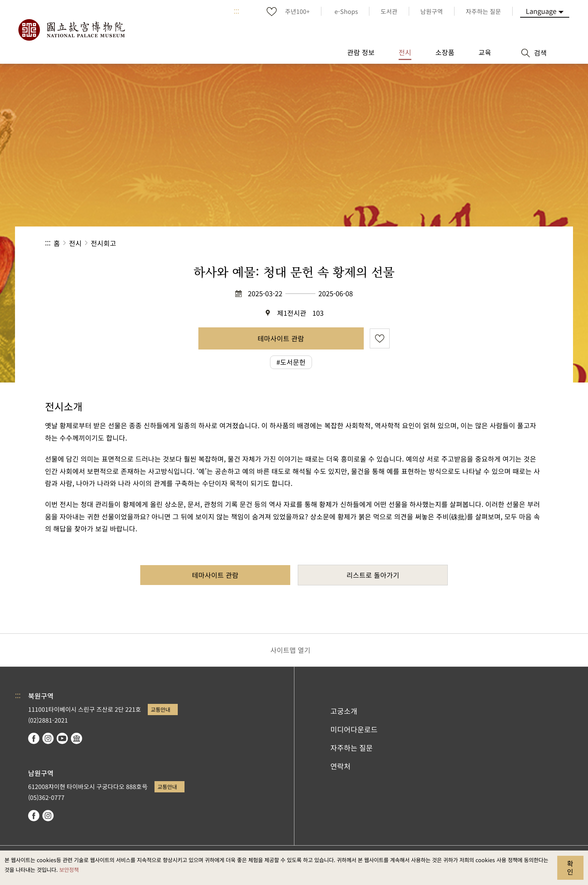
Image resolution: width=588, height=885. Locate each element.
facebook (34, 738)
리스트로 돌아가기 (373, 575)
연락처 (340, 766)
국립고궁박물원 (71, 30)
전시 (75, 243)
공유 (461, 243)
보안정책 (69, 869)
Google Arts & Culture (76, 738)
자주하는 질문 (352, 748)
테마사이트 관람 (281, 338)
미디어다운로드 (354, 729)
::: (236, 11)
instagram (48, 738)
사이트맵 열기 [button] (290, 650)
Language (541, 11)
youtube (62, 738)
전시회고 (103, 243)
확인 (570, 867)
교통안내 (160, 709)
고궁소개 (344, 711)
